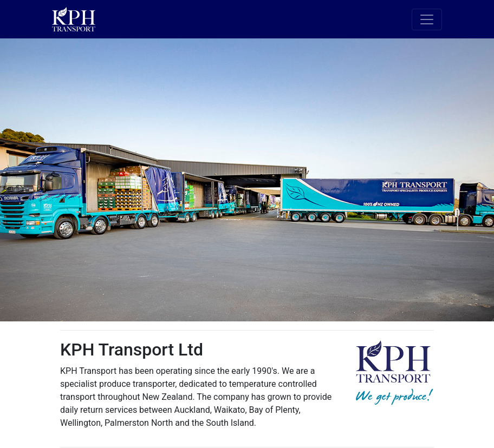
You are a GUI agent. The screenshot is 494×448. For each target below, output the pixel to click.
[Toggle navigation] (427, 19)
